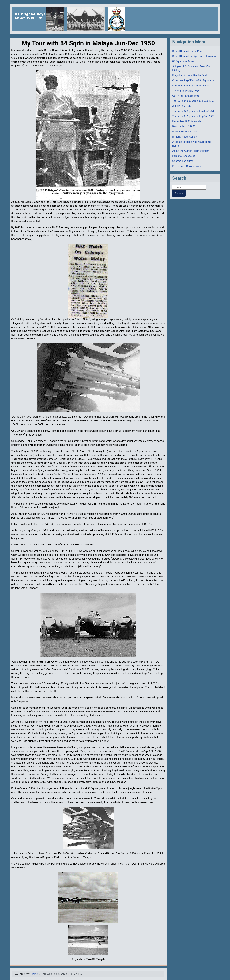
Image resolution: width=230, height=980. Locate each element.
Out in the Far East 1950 (186, 96)
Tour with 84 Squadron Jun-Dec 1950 (193, 101)
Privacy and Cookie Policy (187, 166)
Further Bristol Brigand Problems (191, 86)
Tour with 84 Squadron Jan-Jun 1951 (193, 111)
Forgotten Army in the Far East (190, 75)
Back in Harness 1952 (185, 132)
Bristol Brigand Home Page (188, 51)
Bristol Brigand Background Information (195, 56)
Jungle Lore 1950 (182, 106)
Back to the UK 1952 (184, 126)
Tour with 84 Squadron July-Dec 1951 (194, 116)
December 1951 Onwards (187, 121)
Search (179, 193)
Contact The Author (183, 161)
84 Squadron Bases (183, 61)
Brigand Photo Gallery (185, 137)
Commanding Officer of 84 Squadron (193, 80)
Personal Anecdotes (184, 156)
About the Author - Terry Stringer (191, 151)
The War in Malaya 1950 (186, 91)
